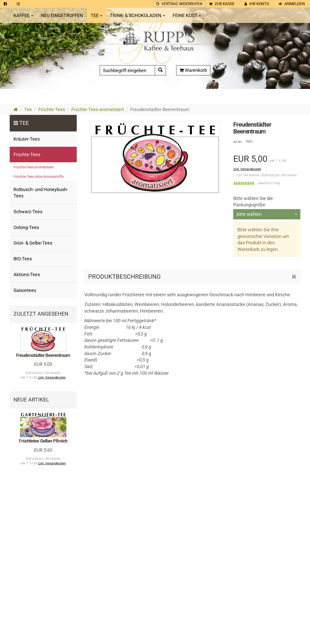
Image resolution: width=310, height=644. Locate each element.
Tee (96, 15)
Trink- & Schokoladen (137, 15)
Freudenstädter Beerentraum (43, 355)
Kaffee (23, 15)
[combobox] (267, 214)
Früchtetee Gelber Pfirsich (43, 441)
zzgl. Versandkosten (247, 169)
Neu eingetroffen (62, 15)
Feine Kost (187, 15)
